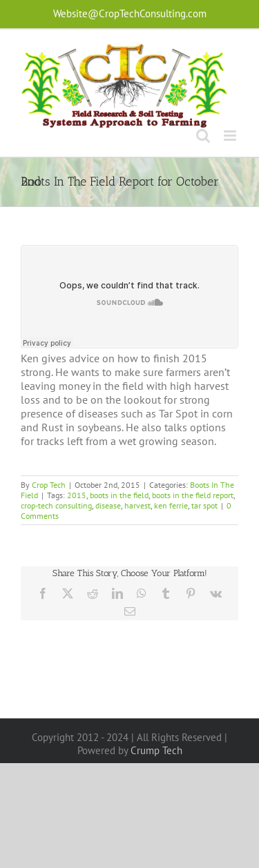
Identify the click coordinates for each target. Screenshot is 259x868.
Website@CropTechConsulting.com (130, 13)
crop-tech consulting (56, 505)
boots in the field (119, 495)
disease (108, 505)
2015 (77, 495)
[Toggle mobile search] (203, 136)
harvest (137, 505)
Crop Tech (49, 485)
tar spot (204, 505)
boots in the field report (193, 495)
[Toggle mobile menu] (231, 136)
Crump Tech (156, 750)
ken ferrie (171, 505)
